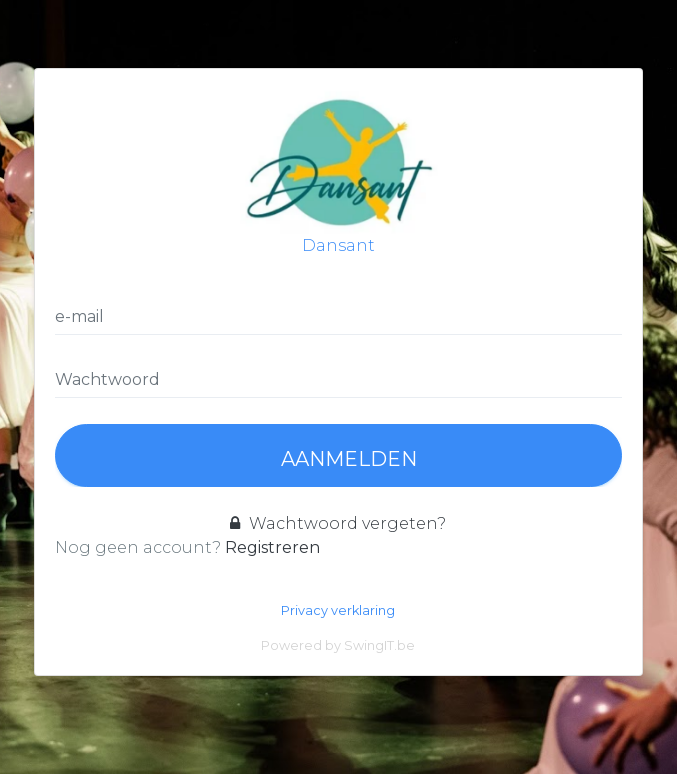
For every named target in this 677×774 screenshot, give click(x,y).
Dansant (338, 172)
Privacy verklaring (338, 610)
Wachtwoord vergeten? (338, 523)
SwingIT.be (379, 645)
